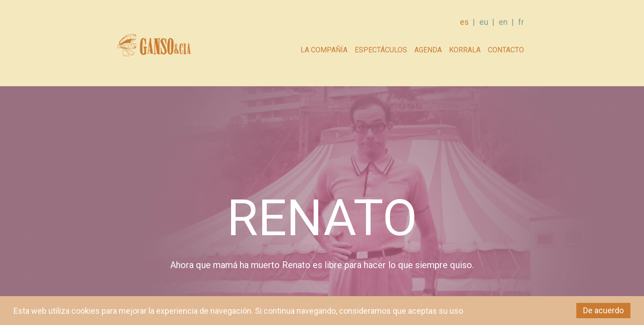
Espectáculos (381, 50)
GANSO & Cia (154, 48)
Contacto (506, 50)
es (464, 22)
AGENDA (428, 50)
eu (484, 22)
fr (521, 22)
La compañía (324, 50)
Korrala (465, 50)
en (503, 22)
